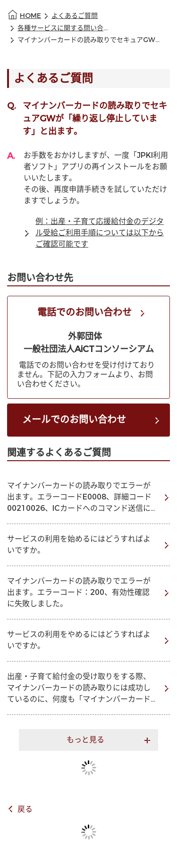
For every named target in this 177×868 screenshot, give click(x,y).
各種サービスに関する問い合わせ (65, 28)
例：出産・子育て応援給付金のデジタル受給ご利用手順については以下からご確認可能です (100, 233)
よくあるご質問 (75, 16)
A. (11, 156)
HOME (30, 16)
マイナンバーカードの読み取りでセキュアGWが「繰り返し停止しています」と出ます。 (89, 40)
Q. (12, 106)
